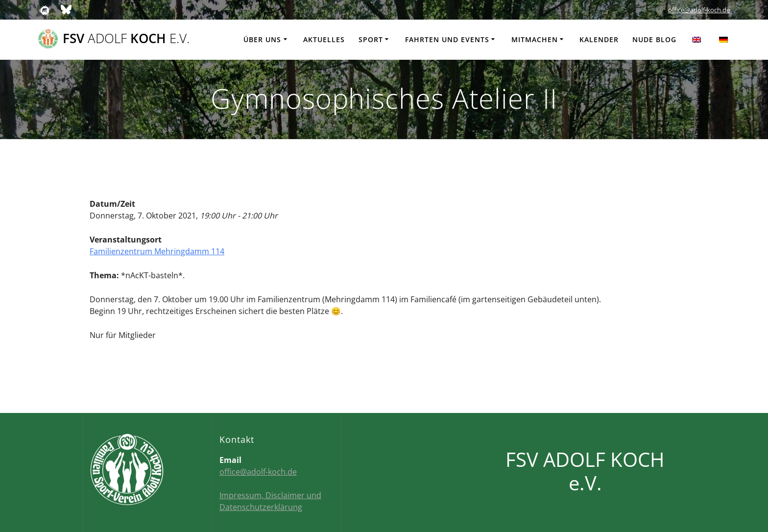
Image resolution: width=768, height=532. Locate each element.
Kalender (599, 39)
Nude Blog (654, 39)
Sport (371, 39)
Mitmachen (535, 39)
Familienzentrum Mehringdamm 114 (157, 251)
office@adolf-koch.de (699, 10)
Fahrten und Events (447, 39)
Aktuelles (324, 39)
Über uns (262, 39)
